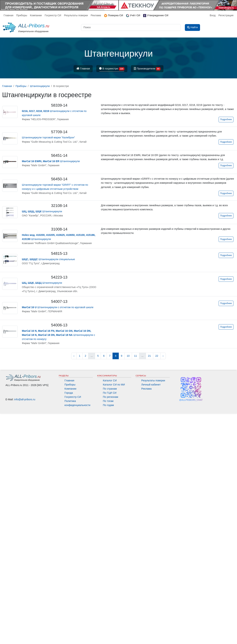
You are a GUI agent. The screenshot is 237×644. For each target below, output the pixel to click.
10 (128, 356)
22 (157, 356)
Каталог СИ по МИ (114, 385)
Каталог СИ (110, 380)
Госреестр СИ (53, 15)
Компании (36, 15)
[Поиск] (131, 27)
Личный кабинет (151, 385)
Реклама (96, 15)
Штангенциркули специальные (48, 259)
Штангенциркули (51, 161)
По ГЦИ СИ (110, 393)
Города (69, 393)
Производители (147, 69)
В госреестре (112, 69)
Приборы (22, 15)
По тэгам (108, 401)
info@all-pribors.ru (25, 399)
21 (149, 356)
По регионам (111, 397)
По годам (108, 405)
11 (136, 356)
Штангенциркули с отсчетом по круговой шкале (58, 307)
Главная (8, 15)
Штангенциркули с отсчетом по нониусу (59, 335)
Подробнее (226, 119)
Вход (213, 15)
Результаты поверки (76, 15)
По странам (110, 389)
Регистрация (226, 15)
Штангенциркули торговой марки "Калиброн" (48, 137)
